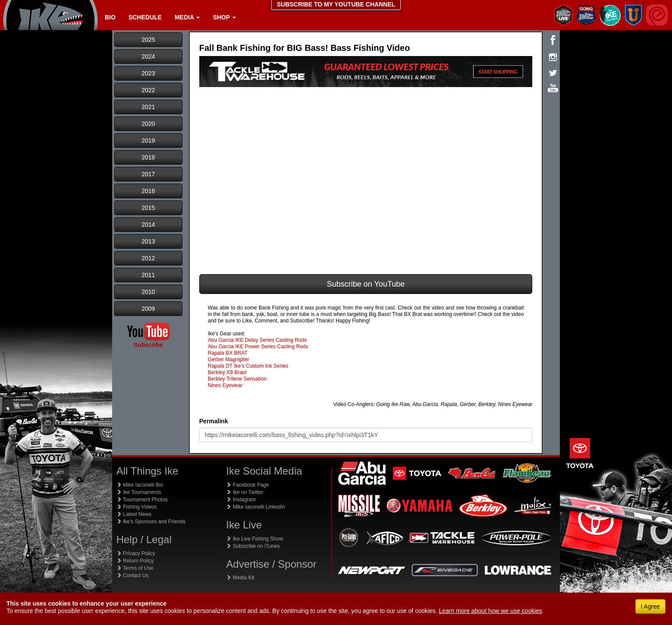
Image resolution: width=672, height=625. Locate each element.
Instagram (241, 500)
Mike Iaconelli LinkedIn (256, 507)
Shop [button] (224, 17)
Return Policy (135, 561)
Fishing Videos (137, 507)
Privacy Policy (136, 553)
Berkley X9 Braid (227, 372)
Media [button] (187, 17)
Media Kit (240, 578)
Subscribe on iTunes (253, 546)
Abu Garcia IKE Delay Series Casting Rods (257, 340)
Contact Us (133, 575)
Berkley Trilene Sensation (237, 379)
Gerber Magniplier (229, 359)
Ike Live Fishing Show (254, 539)
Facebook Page (247, 485)
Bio (110, 17)
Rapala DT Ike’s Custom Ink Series (248, 366)
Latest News (134, 514)
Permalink (214, 421)
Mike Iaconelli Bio (140, 485)
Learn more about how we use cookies (490, 611)
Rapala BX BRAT (228, 353)
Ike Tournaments (139, 492)
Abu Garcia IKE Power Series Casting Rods (258, 347)
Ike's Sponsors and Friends (151, 522)
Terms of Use (135, 568)
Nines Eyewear (225, 385)
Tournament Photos (142, 500)
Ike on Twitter (245, 492)
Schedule (145, 17)
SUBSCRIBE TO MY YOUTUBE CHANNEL (336, 4)
